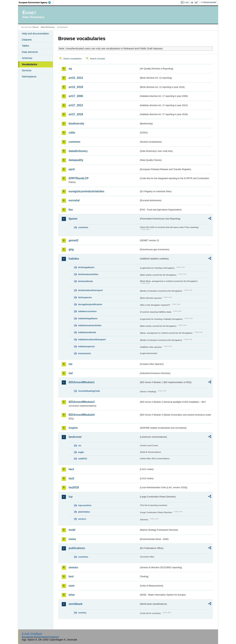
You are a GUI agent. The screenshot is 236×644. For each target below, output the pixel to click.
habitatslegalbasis (88, 318)
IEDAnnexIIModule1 (82, 382)
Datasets (27, 40)
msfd (72, 530)
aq (70, 69)
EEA (36, 2)
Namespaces (29, 77)
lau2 (71, 478)
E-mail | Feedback (32, 634)
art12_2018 (76, 87)
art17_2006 (76, 96)
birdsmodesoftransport (91, 290)
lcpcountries (85, 505)
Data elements (30, 52)
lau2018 (74, 487)
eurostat (74, 200)
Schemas (27, 58)
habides (74, 259)
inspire (73, 428)
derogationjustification (90, 304)
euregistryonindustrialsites (87, 191)
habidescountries (87, 311)
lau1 (71, 469)
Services (27, 70)
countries (83, 227)
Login (186, 2)
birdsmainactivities (88, 274)
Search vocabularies (73, 59)
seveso (73, 567)
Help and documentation (35, 34)
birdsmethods (86, 281)
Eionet (36, 27)
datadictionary (78, 151)
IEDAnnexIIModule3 (82, 402)
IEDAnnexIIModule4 (82, 415)
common (75, 142)
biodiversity (77, 124)
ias (71, 364)
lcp (71, 497)
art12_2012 (76, 78)
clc (80, 446)
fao (71, 210)
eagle (81, 452)
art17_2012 (76, 105)
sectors (82, 519)
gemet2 (74, 240)
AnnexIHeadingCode (89, 391)
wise (72, 595)
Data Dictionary (48, 27)
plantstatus (84, 512)
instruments (85, 353)
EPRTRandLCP (79, 178)
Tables (26, 46)
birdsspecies (85, 297)
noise (72, 539)
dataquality (76, 160)
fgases (73, 219)
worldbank (76, 604)
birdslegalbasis (86, 267)
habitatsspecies (87, 346)
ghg (71, 249)
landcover (75, 437)
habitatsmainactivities (90, 325)
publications (77, 548)
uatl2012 (83, 459)
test (71, 576)
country (82, 613)
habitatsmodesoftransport (92, 339)
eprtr (72, 169)
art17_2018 (76, 114)
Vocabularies (30, 64)
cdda (72, 133)
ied (71, 373)
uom (72, 586)
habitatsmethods (87, 332)
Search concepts (98, 59)
